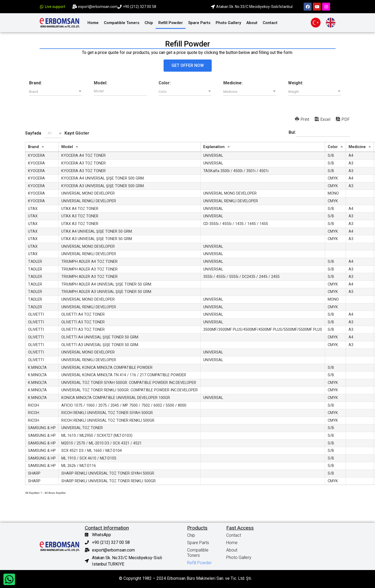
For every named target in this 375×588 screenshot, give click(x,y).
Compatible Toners (122, 23)
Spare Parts (199, 23)
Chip (149, 23)
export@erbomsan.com (98, 7)
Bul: (319, 133)
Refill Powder (171, 23)
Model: (101, 83)
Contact (270, 23)
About (252, 23)
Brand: (35, 83)
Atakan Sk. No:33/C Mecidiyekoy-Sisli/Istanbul (254, 7)
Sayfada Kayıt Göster (57, 133)
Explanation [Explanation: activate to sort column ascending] (214, 147)
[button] (188, 66)
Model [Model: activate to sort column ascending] (67, 147)
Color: (165, 83)
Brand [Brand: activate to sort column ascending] (33, 147)
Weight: (296, 83)
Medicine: (233, 83)
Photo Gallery (228, 23)
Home (93, 23)
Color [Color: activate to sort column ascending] (333, 147)
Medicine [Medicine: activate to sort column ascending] (357, 147)
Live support (55, 7)
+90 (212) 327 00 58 (140, 7)
